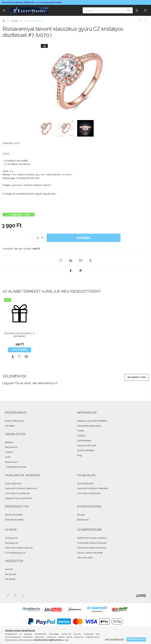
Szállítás (81, 436)
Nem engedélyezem (115, 639)
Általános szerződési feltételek (92, 421)
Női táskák (10, 579)
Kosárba (84, 238)
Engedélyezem (136, 639)
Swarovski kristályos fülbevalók (93, 488)
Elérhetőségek (84, 440)
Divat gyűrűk (11, 538)
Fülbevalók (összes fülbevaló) (92, 543)
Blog (79, 455)
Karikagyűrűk (12, 543)
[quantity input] (38, 238)
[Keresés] (108, 10)
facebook (8, 595)
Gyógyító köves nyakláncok (18, 498)
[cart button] (145, 10)
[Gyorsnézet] (13, 357)
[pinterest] (80, 271)
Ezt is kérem (20, 350)
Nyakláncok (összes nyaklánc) (92, 538)
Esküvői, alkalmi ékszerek (90, 553)
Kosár (8, 457)
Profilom (9, 452)
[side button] (4, 10)
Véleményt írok (137, 377)
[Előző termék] (140, 21)
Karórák (9, 569)
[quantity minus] (33, 238)
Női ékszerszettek (14, 515)
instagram (15, 595)
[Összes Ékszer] (4, 21)
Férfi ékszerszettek (14, 520)
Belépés (9, 442)
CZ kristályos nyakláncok (17, 493)
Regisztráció (11, 447)
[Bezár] (148, 3)
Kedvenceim (11, 462)
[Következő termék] (146, 21)
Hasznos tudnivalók (87, 445)
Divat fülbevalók (85, 484)
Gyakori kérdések (86, 450)
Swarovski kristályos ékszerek (92, 548)
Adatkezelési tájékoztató (89, 426)
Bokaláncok (83, 520)
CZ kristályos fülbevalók (89, 493)
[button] (60, 261)
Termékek (10, 426)
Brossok (81, 515)
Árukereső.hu (97, 611)
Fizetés (81, 431)
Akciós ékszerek (85, 558)
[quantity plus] (42, 238)
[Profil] (137, 10)
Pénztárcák (11, 574)
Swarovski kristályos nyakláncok (21, 488)
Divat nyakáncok (13, 484)
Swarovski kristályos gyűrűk (19, 548)
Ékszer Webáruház (14, 421)
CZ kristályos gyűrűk (15, 553)
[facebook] (70, 271)
